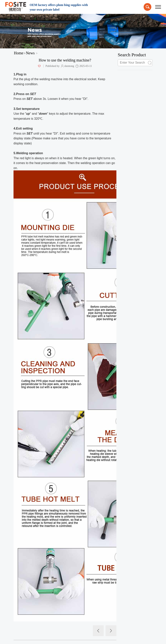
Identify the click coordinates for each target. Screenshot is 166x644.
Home (19, 53)
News (30, 53)
